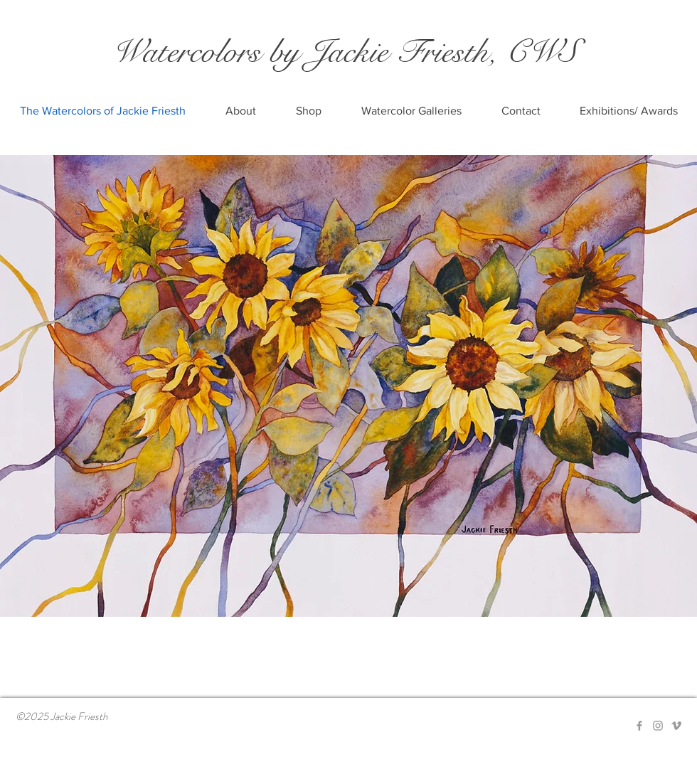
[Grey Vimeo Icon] (676, 726)
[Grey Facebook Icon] (639, 726)
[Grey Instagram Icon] (658, 726)
